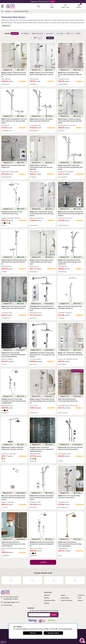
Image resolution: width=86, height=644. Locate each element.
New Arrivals (50, 33)
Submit (54, 615)
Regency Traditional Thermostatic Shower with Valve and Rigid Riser (41, 167)
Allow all (33, 633)
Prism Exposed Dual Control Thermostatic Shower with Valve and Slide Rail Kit (69, 262)
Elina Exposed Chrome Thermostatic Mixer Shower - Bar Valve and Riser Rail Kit (13, 544)
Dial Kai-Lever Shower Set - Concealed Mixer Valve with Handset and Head (42, 308)
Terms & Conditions (67, 600)
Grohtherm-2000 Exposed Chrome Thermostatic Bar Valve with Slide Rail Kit (14, 262)
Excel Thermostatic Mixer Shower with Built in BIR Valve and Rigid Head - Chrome (13, 498)
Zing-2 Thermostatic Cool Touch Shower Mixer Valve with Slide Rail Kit (14, 307)
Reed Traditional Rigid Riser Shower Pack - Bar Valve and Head (12, 448)
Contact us (81, 595)
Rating (78, 33)
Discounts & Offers (50, 600)
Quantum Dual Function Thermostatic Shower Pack (12, 213)
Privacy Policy (65, 598)
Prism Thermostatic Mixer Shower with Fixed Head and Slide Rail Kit (70, 75)
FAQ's (80, 598)
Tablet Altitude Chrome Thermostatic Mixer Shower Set (68, 400)
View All (50, 38)
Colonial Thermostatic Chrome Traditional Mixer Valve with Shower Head (42, 262)
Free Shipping (25, 33)
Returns (80, 600)
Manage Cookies (53, 633)
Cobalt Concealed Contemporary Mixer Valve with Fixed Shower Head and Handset (71, 214)
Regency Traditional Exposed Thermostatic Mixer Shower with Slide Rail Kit (70, 121)
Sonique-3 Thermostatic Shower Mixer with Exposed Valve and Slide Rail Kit (14, 75)
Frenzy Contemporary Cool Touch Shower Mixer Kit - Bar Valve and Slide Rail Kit (14, 121)
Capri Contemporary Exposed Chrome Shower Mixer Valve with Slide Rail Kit (42, 214)
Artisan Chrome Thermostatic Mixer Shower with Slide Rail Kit (41, 120)
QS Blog (47, 598)
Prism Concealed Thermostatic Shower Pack (13, 166)
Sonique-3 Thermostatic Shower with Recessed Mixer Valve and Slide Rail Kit (42, 401)
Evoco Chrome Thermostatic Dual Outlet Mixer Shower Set (70, 307)
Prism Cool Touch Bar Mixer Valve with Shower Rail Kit (69, 497)
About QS (47, 595)
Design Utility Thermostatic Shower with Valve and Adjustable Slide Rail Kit (70, 167)
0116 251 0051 (6, 605)
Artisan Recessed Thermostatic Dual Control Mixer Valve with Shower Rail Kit (42, 498)
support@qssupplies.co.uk (10, 602)
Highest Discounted (37, 33)
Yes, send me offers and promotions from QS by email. (44, 611)
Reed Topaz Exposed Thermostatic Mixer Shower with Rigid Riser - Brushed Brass (70, 544)
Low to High (60, 33)
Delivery (63, 595)
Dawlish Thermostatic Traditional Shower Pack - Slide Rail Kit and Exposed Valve (42, 449)
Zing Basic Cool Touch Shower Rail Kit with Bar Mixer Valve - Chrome (42, 74)
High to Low (70, 33)
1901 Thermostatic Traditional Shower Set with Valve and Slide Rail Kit (70, 354)
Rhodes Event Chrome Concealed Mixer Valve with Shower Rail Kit (70, 448)
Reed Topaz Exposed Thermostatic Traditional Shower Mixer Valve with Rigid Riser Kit (13, 355)
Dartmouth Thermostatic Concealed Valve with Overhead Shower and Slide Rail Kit (14, 401)
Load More (43, 562)
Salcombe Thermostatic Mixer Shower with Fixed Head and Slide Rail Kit (42, 544)
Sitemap (47, 603)
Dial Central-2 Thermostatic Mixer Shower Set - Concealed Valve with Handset (42, 355)
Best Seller (15, 33)
